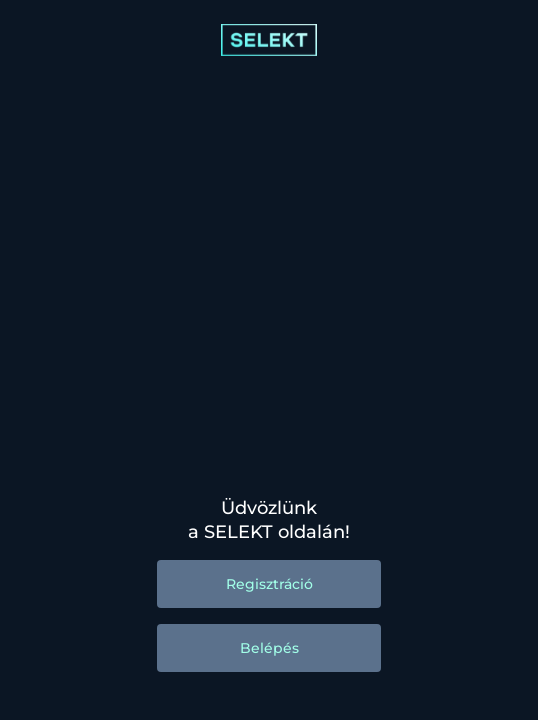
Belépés (269, 648)
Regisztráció (269, 584)
